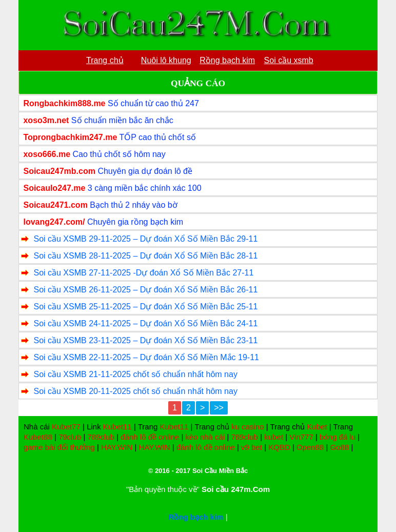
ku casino (248, 427)
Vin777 (301, 437)
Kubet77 (66, 427)
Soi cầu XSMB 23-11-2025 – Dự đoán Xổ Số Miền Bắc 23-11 (145, 340)
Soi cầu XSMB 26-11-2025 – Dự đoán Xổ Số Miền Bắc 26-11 (145, 290)
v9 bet (252, 447)
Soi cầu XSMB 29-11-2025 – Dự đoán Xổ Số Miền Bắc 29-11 (145, 239)
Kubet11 (117, 427)
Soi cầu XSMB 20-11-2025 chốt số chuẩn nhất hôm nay (135, 391)
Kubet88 (38, 437)
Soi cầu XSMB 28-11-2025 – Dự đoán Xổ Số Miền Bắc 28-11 (145, 256)
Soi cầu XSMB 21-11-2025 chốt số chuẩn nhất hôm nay (135, 374)
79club (70, 437)
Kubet (317, 427)
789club (101, 437)
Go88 (340, 447)
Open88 (310, 447)
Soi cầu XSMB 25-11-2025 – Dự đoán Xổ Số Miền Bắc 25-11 (145, 307)
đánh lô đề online (150, 437)
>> (219, 408)
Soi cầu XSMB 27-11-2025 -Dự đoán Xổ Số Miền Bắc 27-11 (143, 273)
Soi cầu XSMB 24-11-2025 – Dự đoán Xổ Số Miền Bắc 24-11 (145, 323)
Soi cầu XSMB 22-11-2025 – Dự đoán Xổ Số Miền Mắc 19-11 (146, 357)
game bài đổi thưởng (59, 447)
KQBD (279, 447)
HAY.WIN (117, 447)
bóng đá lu (338, 437)
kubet (274, 437)
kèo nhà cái (205, 437)
